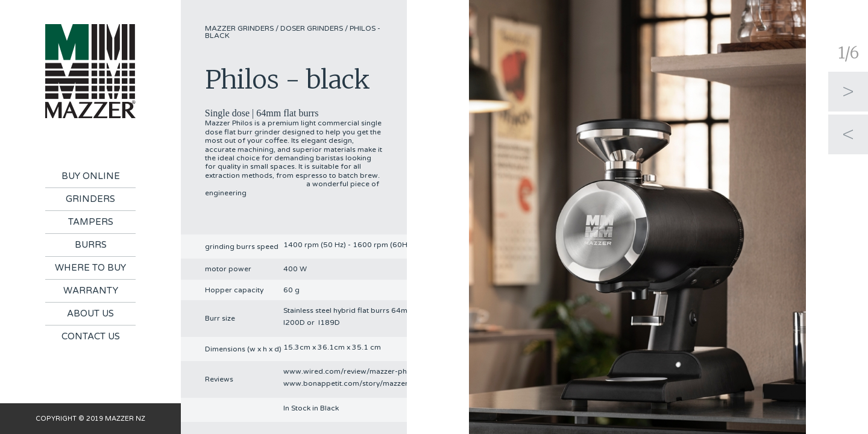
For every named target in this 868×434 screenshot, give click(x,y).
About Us (90, 313)
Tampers (91, 222)
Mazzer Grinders (239, 28)
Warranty (91, 291)
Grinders (90, 199)
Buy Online (91, 176)
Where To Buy (90, 268)
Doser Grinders (312, 28)
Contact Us (91, 336)
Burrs (91, 245)
